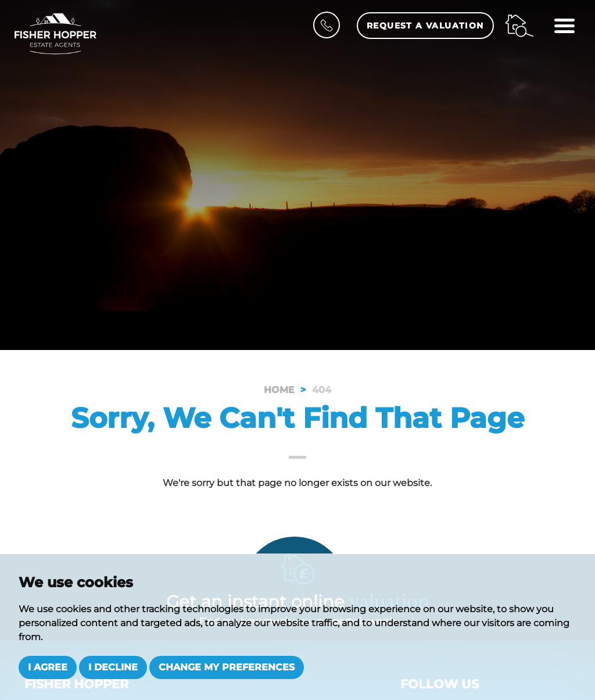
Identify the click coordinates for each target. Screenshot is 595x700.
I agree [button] (48, 667)
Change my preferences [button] (227, 667)
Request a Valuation (425, 26)
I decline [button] (113, 667)
